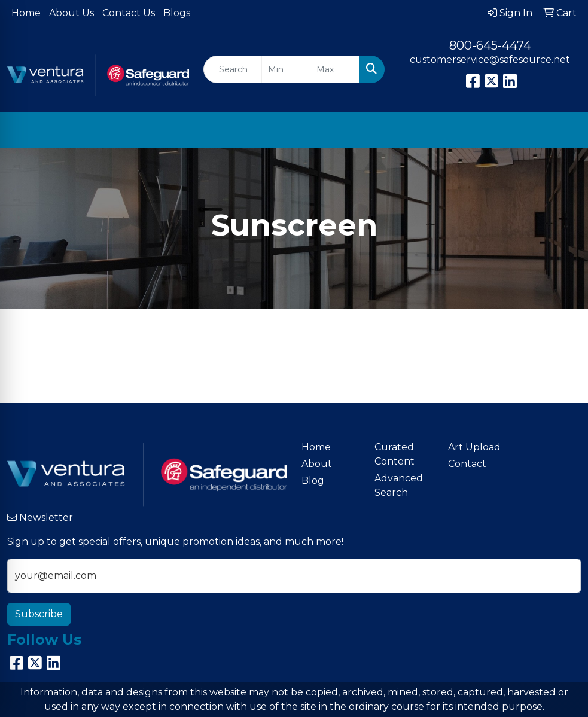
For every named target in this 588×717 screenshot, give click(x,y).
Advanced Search (399, 485)
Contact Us (129, 13)
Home (26, 13)
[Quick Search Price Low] (286, 69)
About (317, 464)
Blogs (177, 13)
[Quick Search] (233, 69)
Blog (313, 480)
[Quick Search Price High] (335, 69)
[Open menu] (564, 130)
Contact (467, 464)
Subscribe (39, 614)
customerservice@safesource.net (490, 60)
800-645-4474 (490, 45)
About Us (71, 13)
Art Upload (474, 447)
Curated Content (394, 454)
